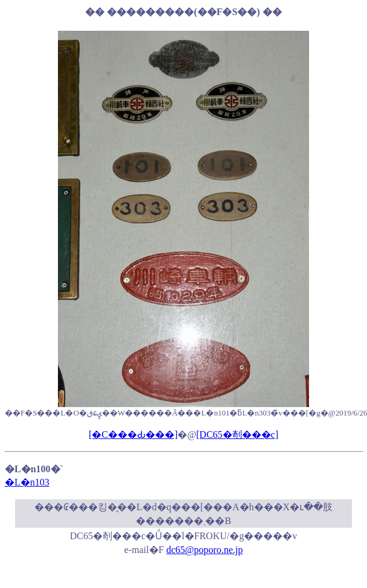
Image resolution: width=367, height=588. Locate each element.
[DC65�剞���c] (237, 435)
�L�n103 (27, 482)
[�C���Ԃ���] (133, 435)
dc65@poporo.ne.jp (205, 550)
